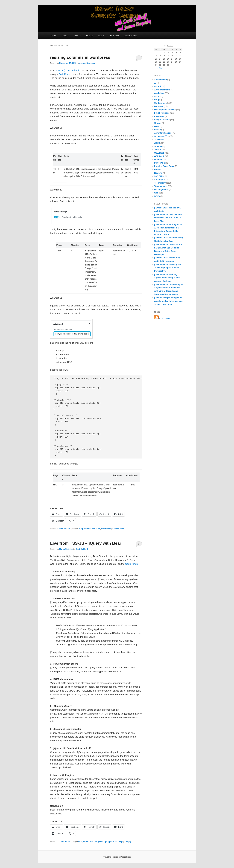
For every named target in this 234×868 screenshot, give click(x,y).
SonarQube (160, 180)
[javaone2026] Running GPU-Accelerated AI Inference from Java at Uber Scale (169, 301)
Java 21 (65, 36)
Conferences (64, 842)
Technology (160, 183)
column (87, 529)
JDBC (157, 143)
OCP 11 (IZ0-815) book (67, 70)
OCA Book (159, 153)
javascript (102, 842)
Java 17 (77, 36)
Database (159, 106)
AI (155, 83)
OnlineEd (159, 160)
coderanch (88, 842)
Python (158, 170)
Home (54, 36)
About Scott (114, 36)
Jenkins (158, 146)
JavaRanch (160, 140)
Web (156, 193)
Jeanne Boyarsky (87, 63)
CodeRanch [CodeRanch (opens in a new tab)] (65, 74)
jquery (111, 842)
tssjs (121, 842)
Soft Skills (159, 176)
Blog (156, 100)
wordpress (106, 529)
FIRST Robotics (162, 113)
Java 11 (89, 36)
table (98, 529)
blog (81, 529)
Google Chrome (162, 120)
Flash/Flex (159, 116)
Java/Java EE (64, 529)
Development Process (165, 110)
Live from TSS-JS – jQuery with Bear (86, 543)
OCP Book (159, 156)
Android (158, 86)
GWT (157, 126)
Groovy (158, 123)
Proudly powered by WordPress (117, 857)
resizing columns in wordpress (80, 57)
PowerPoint (160, 163)
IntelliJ (157, 130)
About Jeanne (131, 36)
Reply (128, 842)
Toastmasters (161, 186)
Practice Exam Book (164, 166)
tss (116, 842)
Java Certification (163, 133)
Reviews (158, 173)
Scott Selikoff (82, 549)
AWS (157, 96)
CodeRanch (131, 564)
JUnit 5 (158, 150)
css (93, 529)
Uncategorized (161, 189)
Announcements (162, 90)
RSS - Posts (162, 319)
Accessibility (161, 80)
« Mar (160, 68)
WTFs (157, 196)
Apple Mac (159, 93)
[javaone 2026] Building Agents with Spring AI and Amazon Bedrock (167, 278)
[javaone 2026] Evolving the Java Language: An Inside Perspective (168, 268)
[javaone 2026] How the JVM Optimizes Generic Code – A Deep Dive (168, 218)
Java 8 (101, 36)
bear (80, 842)
